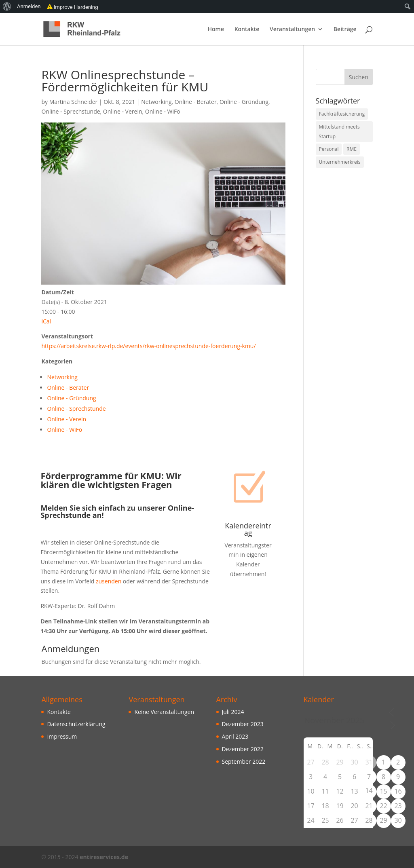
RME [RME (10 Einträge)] (352, 149)
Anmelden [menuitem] (29, 6)
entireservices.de (104, 857)
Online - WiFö (163, 111)
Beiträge (345, 30)
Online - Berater (196, 102)
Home (216, 30)
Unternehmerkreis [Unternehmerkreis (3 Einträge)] (340, 162)
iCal (46, 321)
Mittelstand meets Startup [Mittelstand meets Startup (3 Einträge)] (339, 132)
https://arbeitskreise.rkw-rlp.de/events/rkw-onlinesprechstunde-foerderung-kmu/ (148, 346)
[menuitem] (7, 6)
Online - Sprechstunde (71, 111)
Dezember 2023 (243, 724)
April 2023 (235, 736)
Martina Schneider (74, 102)
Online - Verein (123, 111)
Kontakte (247, 30)
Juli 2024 (233, 712)
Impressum (62, 736)
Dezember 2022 (243, 749)
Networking (156, 102)
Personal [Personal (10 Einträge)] (329, 149)
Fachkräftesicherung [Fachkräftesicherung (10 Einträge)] (342, 114)
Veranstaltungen (292, 30)
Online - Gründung (244, 102)
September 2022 (244, 761)
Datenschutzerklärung (76, 724)
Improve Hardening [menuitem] (73, 6)
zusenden (108, 581)
